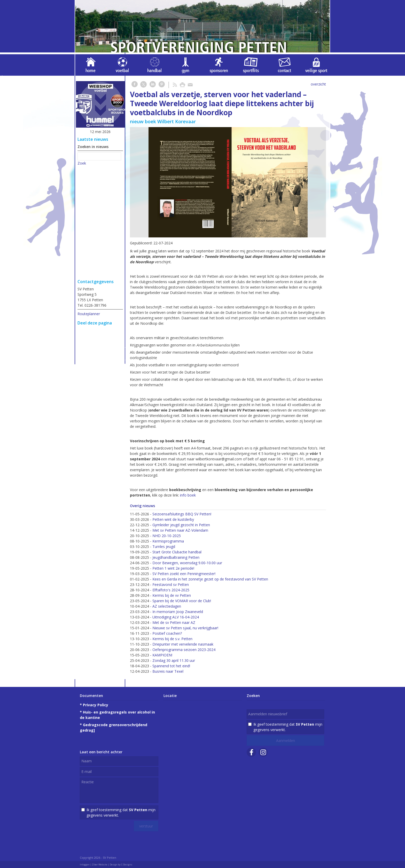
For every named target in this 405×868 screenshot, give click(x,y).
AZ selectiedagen (167, 606)
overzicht (318, 84)
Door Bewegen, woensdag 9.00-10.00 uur (187, 563)
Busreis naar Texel (168, 671)
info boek (188, 495)
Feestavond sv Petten (171, 584)
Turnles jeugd (164, 547)
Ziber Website (100, 865)
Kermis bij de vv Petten (172, 595)
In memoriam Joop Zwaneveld (178, 612)
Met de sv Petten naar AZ (174, 622)
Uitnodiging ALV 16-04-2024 (176, 617)
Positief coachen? (167, 633)
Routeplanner (89, 314)
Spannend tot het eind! (171, 666)
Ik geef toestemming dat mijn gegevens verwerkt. (121, 812)
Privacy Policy (96, 705)
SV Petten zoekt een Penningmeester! (184, 574)
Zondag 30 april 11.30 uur (174, 660)
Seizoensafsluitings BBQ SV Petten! (182, 514)
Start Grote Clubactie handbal (177, 552)
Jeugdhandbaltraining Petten (176, 557)
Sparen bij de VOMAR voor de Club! (182, 601)
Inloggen (85, 865)
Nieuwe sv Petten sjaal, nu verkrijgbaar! (185, 628)
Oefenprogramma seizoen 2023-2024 (184, 650)
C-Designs (127, 865)
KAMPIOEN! (162, 655)
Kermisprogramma (168, 541)
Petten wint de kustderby (173, 519)
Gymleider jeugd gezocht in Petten (181, 525)
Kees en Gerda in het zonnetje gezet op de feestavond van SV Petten (210, 579)
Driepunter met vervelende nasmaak (183, 644)
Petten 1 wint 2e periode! (173, 568)
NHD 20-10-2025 (167, 536)
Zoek (82, 163)
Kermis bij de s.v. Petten (172, 639)
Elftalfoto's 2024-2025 (171, 590)
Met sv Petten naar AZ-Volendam (180, 530)
